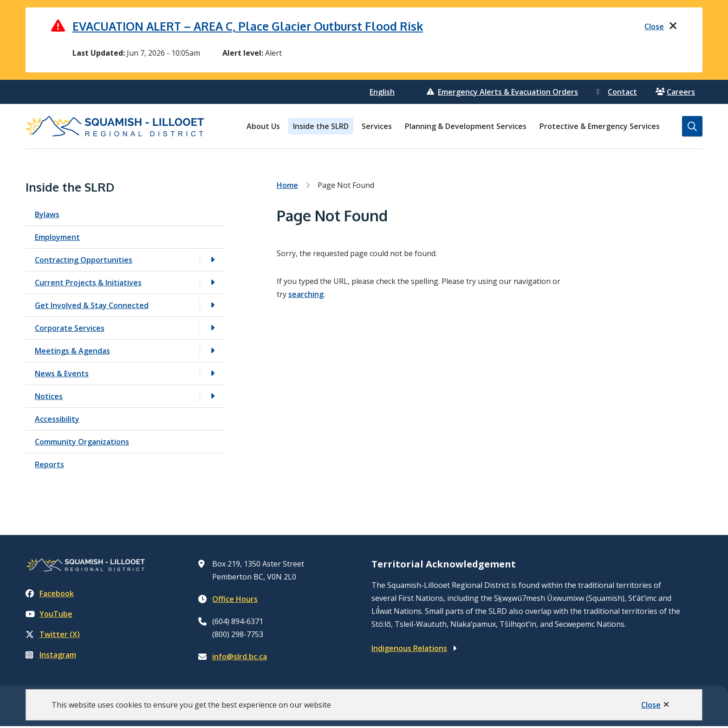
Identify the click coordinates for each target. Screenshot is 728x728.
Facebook (50, 595)
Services (377, 128)
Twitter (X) (53, 636)
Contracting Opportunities (84, 261)
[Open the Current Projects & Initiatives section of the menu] (213, 284)
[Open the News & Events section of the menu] (213, 375)
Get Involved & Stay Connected (92, 307)
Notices (49, 398)
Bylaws (47, 216)
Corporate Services (70, 329)
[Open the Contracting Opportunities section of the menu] (213, 261)
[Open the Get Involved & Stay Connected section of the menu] (213, 307)
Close (651, 705)
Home (287, 187)
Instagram (51, 657)
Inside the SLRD (321, 128)
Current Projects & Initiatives (88, 284)
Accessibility (57, 420)
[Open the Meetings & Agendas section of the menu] (213, 352)
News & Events (62, 375)
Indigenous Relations (409, 650)
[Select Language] (383, 94)
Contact (617, 94)
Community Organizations (82, 443)
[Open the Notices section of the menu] (213, 398)
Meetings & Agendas (72, 352)
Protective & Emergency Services (600, 128)
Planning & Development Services (466, 128)
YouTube (49, 616)
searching (306, 296)
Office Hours (235, 600)
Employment (57, 238)
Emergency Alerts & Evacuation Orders (502, 94)
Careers (675, 94)
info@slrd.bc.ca (240, 658)
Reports (49, 466)
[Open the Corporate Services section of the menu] (213, 330)
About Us (263, 128)
